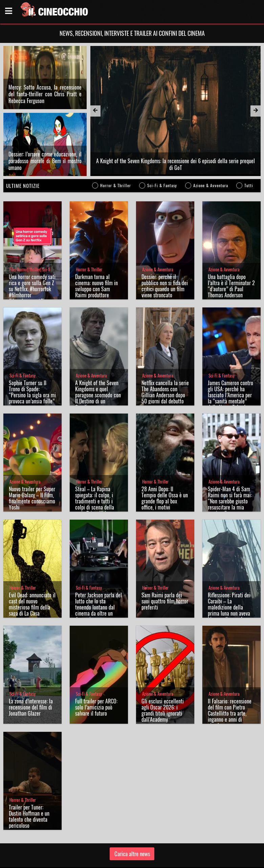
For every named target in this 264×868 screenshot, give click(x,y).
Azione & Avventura (211, 153)
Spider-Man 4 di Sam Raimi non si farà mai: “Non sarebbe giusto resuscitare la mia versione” (230, 468)
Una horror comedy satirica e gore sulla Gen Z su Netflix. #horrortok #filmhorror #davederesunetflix (32, 256)
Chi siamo (108, 859)
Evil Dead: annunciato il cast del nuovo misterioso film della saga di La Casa (32, 571)
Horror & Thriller (116, 153)
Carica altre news (132, 821)
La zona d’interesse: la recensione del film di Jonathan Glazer (31, 674)
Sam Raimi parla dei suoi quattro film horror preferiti (165, 568)
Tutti (249, 153)
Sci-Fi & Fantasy (162, 153)
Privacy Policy (131, 859)
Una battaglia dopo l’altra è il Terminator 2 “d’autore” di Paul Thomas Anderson (231, 253)
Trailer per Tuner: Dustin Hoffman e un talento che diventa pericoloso (29, 784)
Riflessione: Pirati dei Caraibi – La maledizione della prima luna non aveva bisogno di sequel (229, 574)
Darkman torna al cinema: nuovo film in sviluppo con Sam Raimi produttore (96, 253)
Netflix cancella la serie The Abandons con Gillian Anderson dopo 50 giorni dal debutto (165, 359)
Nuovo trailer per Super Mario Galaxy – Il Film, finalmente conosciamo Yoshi (32, 465)
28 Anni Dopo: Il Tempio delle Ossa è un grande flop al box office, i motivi (165, 465)
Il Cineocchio (36, 843)
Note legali (156, 859)
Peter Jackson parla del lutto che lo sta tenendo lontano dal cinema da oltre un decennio (98, 574)
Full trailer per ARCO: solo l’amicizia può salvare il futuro (96, 674)
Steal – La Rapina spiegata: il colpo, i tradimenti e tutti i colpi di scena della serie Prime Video (95, 468)
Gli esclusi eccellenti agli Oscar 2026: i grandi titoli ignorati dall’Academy (163, 677)
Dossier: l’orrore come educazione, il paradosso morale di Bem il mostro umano (45, 128)
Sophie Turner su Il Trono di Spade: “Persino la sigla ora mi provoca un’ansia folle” (32, 359)
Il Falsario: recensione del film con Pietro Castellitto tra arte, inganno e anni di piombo (230, 680)
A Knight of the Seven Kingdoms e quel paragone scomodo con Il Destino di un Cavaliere (98, 362)
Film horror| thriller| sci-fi (30, 237)
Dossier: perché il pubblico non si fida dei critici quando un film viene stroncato (165, 253)
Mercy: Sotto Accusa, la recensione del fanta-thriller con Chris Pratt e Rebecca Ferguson (45, 77)
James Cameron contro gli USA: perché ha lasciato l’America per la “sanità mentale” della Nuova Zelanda (230, 362)
